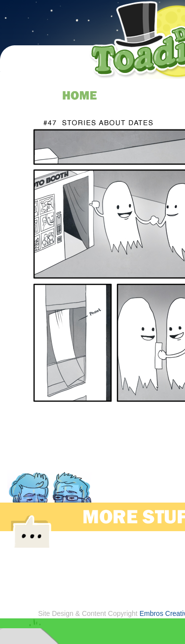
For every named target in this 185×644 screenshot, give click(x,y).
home (80, 95)
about (154, 95)
